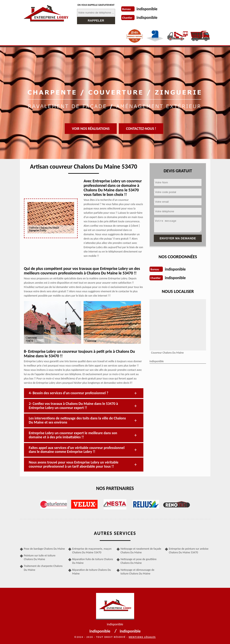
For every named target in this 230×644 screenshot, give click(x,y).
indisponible (147, 9)
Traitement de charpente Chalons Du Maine (43, 568)
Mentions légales (142, 637)
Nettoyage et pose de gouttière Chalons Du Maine (139, 561)
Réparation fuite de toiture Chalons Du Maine (93, 561)
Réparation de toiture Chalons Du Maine (92, 572)
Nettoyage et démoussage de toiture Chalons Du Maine (138, 572)
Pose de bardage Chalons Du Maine (44, 549)
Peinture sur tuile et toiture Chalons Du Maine (40, 557)
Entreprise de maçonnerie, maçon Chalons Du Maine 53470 (92, 551)
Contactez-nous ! (141, 129)
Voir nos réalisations (91, 129)
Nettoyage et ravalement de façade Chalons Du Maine (141, 551)
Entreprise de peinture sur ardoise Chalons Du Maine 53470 (189, 551)
